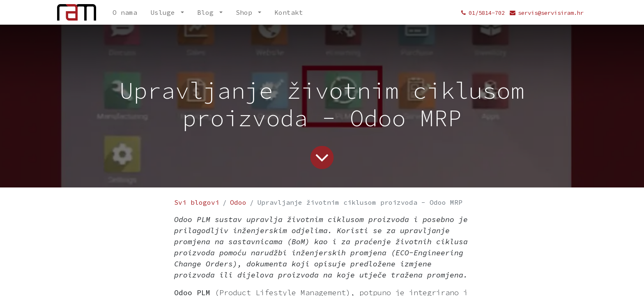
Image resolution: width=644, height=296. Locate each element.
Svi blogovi (197, 202)
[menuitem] (125, 12)
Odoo (238, 202)
